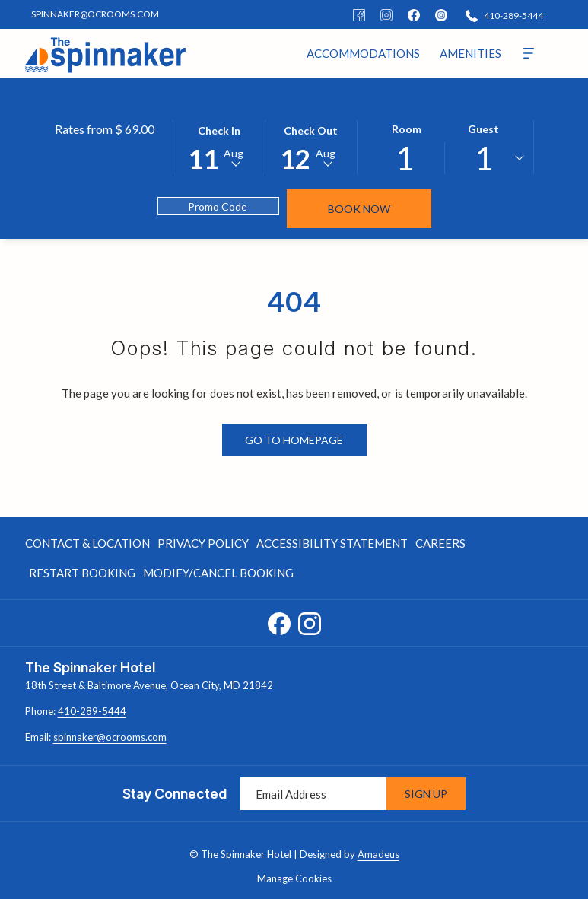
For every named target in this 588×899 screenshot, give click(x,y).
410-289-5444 (92, 711)
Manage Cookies (294, 878)
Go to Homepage (294, 440)
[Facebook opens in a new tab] (279, 621)
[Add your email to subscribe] (313, 794)
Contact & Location (87, 543)
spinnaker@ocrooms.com (110, 737)
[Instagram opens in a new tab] (310, 621)
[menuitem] (363, 53)
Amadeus (378, 854)
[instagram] (441, 14)
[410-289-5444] (504, 15)
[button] (219, 146)
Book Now (359, 209)
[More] (529, 53)
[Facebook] (359, 14)
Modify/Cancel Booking (218, 573)
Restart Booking (82, 573)
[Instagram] (386, 14)
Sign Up (426, 794)
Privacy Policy (203, 543)
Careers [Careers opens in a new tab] (440, 546)
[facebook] (414, 14)
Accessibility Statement (332, 543)
